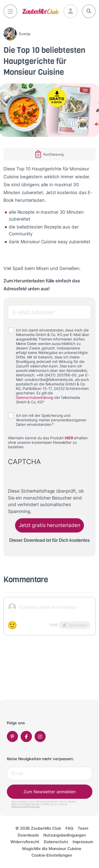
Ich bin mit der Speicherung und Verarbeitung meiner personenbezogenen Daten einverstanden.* (51, 420)
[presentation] (48, 478)
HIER (69, 438)
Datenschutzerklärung (35, 398)
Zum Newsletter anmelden (50, 792)
